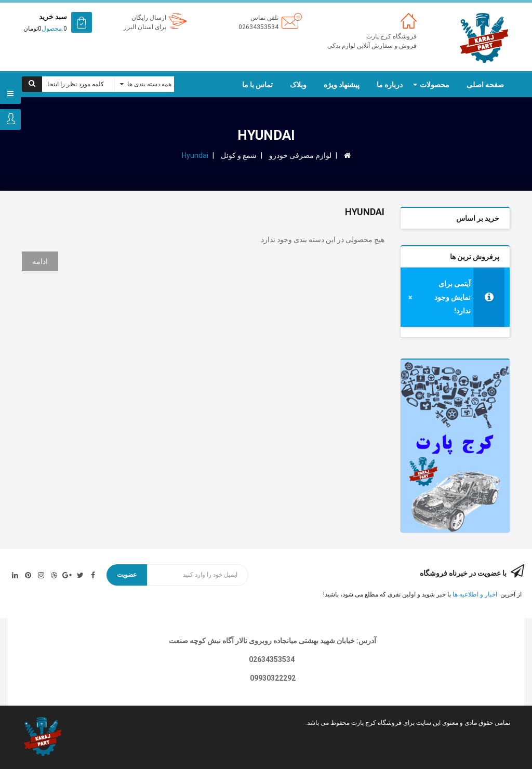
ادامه (40, 261)
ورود (10, 120)
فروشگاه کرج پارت (391, 36)
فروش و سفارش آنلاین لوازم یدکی (372, 46)
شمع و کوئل (239, 155)
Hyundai (195, 155)
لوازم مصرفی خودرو (300, 155)
